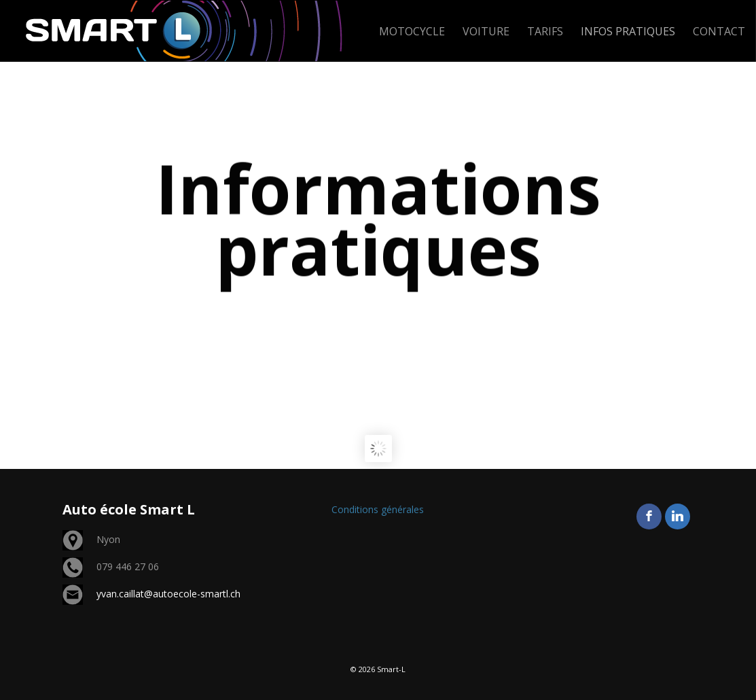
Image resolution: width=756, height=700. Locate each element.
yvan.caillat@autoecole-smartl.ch (168, 594)
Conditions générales (378, 509)
